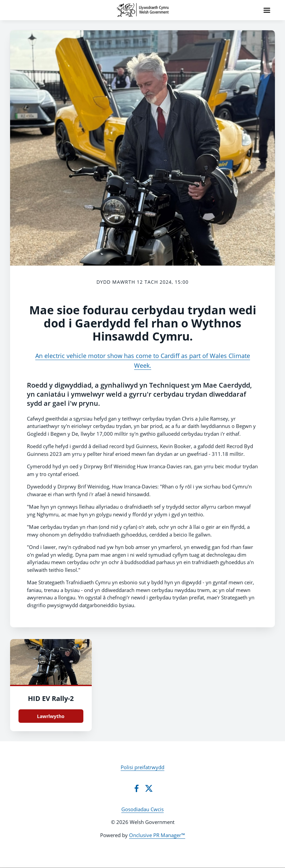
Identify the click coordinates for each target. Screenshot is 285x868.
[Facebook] (136, 788)
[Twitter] (149, 788)
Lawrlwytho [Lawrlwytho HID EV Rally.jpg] (51, 716)
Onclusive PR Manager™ (157, 835)
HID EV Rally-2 (51, 698)
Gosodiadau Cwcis (142, 809)
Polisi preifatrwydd (142, 767)
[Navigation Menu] (267, 10)
